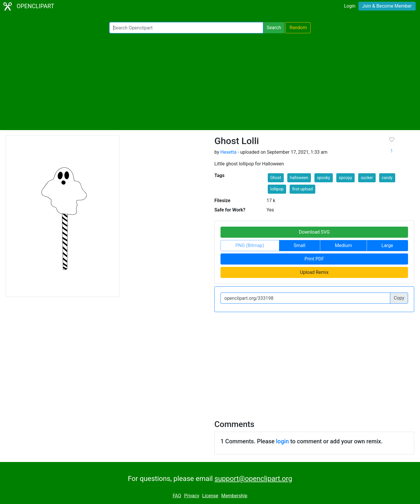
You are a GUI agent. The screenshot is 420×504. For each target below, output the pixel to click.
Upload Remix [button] (314, 272)
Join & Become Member (387, 6)
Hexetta (228, 152)
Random (298, 28)
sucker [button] (367, 178)
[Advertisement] (210, 82)
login (282, 441)
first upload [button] (302, 189)
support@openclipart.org (253, 479)
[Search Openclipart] (186, 28)
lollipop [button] (277, 189)
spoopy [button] (345, 178)
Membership (234, 496)
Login (350, 6)
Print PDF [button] (314, 259)
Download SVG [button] (314, 232)
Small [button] (300, 245)
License (210, 496)
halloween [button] (299, 178)
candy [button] (387, 178)
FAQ (177, 496)
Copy (399, 298)
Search (274, 28)
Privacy (192, 496)
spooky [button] (324, 178)
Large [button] (387, 245)
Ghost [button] (276, 178)
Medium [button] (343, 245)
